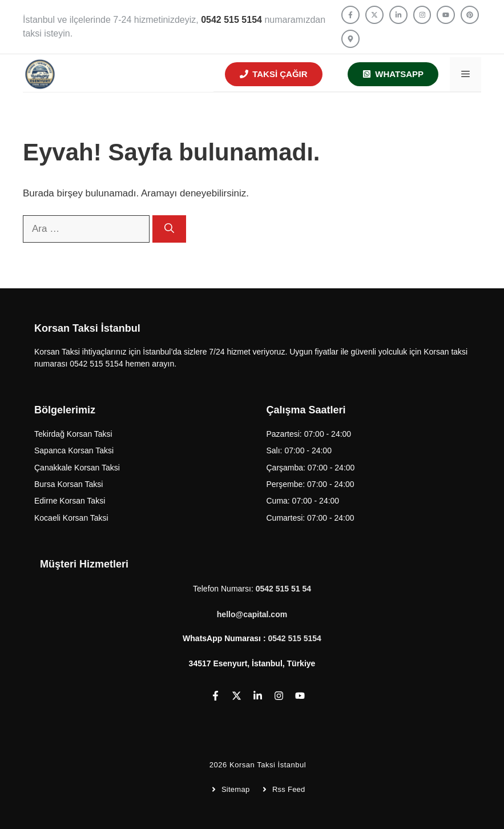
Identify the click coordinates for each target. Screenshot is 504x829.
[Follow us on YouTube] (446, 15)
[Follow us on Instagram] (422, 15)
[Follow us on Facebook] (350, 15)
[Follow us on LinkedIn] (398, 15)
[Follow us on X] (374, 15)
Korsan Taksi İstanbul (268, 765)
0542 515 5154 (294, 638)
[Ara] (169, 229)
